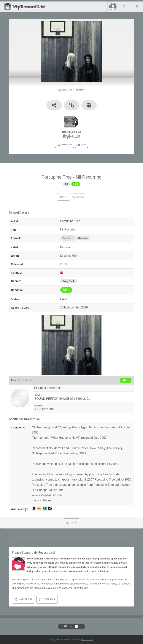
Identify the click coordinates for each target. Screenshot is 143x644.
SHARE (72, 523)
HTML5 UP (87, 639)
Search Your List (124, 6)
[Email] (77, 626)
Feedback (47, 599)
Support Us (23, 599)
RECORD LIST (65, 145)
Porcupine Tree (57, 177)
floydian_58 (71, 136)
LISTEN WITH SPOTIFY (72, 90)
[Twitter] (66, 626)
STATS (81, 145)
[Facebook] (71, 626)
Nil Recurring (89, 177)
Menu (137, 6)
